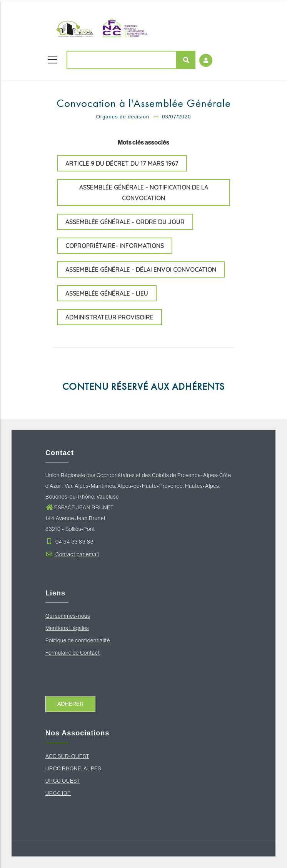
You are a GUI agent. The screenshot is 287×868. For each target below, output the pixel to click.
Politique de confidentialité (78, 640)
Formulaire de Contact (73, 653)
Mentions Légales (67, 628)
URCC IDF (58, 793)
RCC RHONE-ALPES (75, 768)
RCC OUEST (65, 781)
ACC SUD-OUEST (67, 756)
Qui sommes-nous (68, 616)
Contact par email (72, 554)
